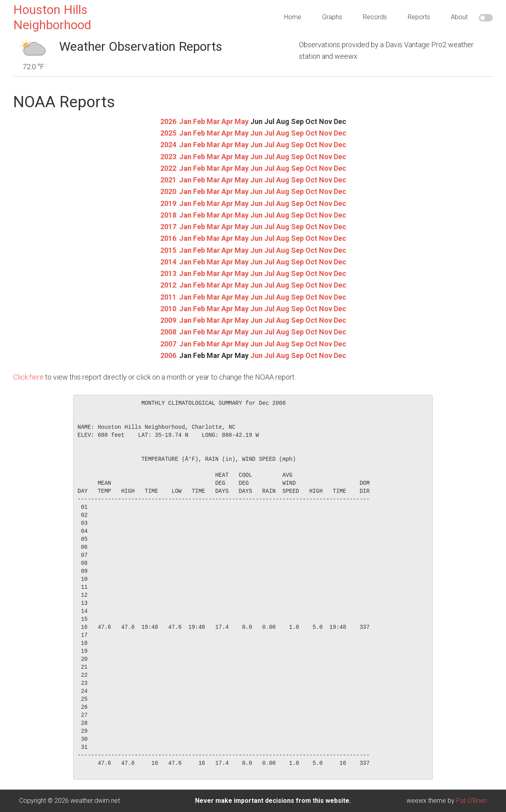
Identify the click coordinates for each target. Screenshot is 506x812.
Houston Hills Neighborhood (52, 17)
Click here (28, 377)
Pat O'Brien (471, 801)
